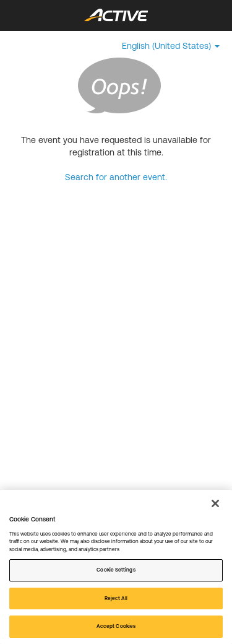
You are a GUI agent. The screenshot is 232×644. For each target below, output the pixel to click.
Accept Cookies (116, 626)
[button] (171, 46)
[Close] (215, 503)
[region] (116, 567)
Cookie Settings (116, 570)
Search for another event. (116, 177)
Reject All (116, 598)
